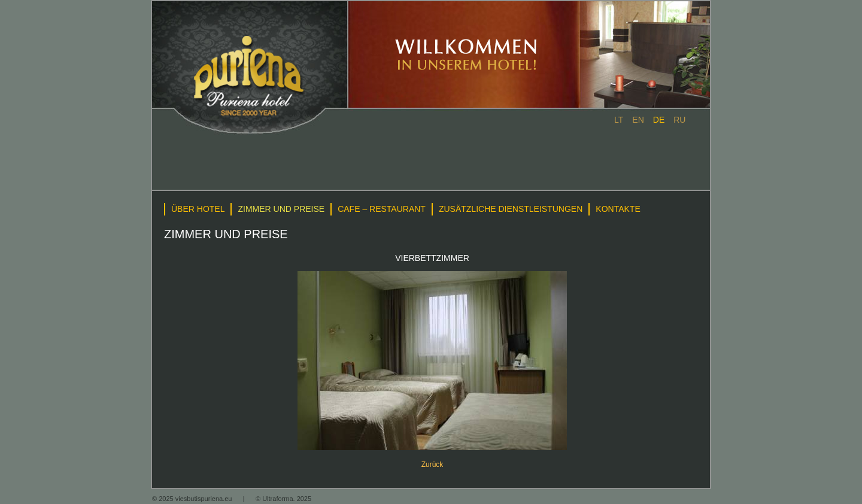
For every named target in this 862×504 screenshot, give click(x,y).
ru (679, 120)
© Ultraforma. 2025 (283, 499)
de (659, 120)
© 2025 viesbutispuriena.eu (193, 499)
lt (619, 120)
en (638, 120)
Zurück (432, 464)
